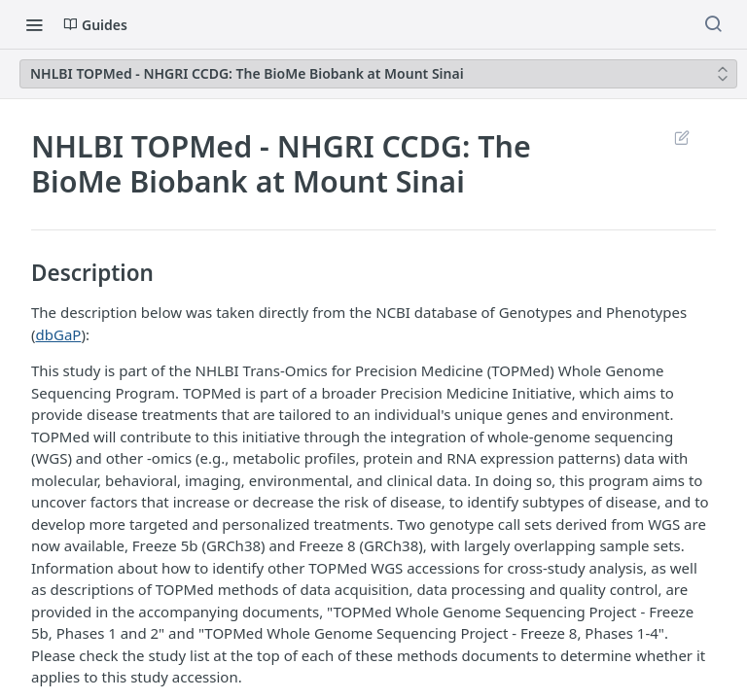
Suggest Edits (681, 137)
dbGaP (59, 334)
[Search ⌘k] (713, 24)
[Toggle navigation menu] (34, 24)
